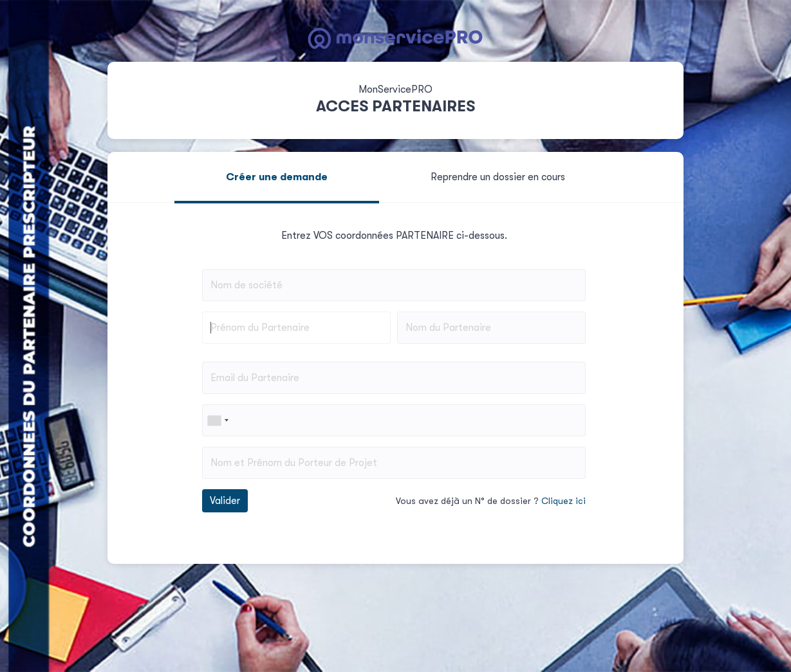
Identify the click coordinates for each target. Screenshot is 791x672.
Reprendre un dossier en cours (498, 177)
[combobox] (218, 420)
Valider (225, 501)
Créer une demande (277, 177)
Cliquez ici (563, 501)
